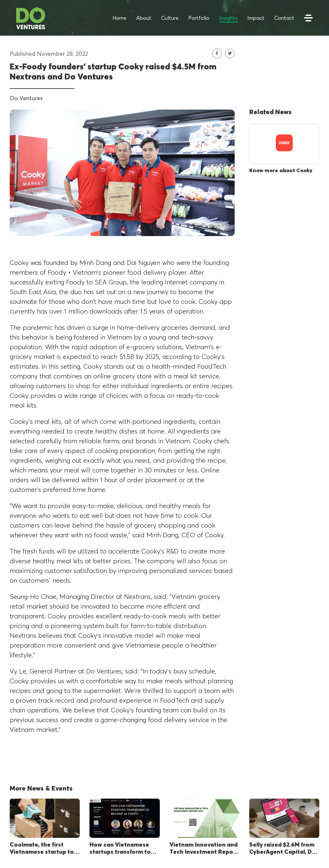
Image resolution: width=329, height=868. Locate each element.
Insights (228, 18)
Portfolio (199, 18)
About (144, 18)
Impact (256, 18)
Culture (170, 18)
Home (119, 18)
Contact (284, 18)
